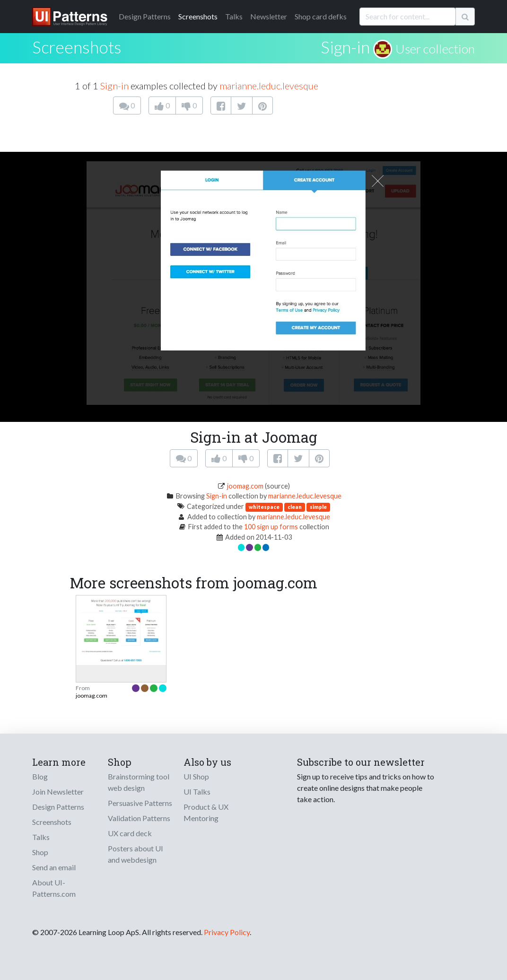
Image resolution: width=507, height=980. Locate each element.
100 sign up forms (271, 527)
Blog (40, 776)
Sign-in (345, 47)
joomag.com (245, 486)
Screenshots (198, 16)
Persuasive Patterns (140, 803)
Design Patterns (58, 807)
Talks (234, 16)
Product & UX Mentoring (206, 812)
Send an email (54, 867)
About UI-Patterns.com (54, 888)
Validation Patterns (139, 818)
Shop (40, 852)
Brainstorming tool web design (139, 782)
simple (318, 507)
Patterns (145, 16)
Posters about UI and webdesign (135, 854)
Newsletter (269, 16)
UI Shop (196, 776)
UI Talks (197, 792)
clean (295, 507)
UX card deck (130, 833)
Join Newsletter (58, 792)
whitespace (264, 507)
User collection (435, 49)
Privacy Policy (227, 932)
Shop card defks (321, 16)
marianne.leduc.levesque (269, 86)
